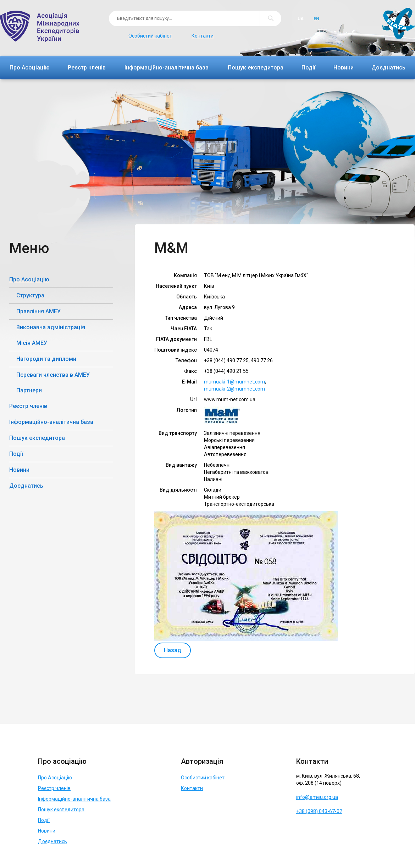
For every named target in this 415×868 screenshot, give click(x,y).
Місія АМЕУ (32, 343)
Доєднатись (388, 68)
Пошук (270, 18)
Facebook (303, 829)
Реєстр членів (87, 68)
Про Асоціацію (30, 68)
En (316, 19)
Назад (173, 650)
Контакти (203, 36)
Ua (301, 19)
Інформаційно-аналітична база (167, 68)
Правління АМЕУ (38, 311)
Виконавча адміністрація (51, 327)
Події (308, 68)
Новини (344, 68)
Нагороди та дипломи (46, 359)
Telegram (319, 829)
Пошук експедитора (256, 68)
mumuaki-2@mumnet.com (234, 389)
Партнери (29, 390)
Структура (30, 295)
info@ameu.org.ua (317, 797)
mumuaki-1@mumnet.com (234, 382)
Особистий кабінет (150, 36)
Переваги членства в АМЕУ (53, 375)
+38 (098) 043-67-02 (319, 811)
